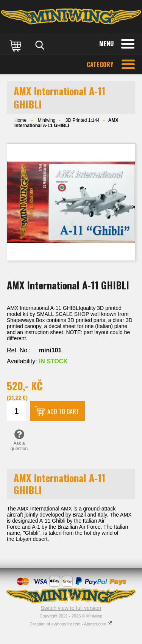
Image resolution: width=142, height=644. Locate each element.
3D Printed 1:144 (83, 120)
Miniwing (47, 120)
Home (20, 120)
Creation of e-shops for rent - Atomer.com (71, 624)
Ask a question (19, 440)
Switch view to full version (71, 608)
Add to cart (63, 412)
